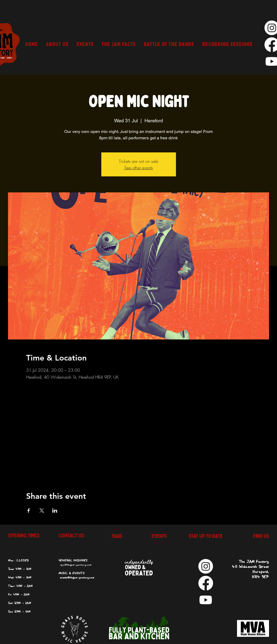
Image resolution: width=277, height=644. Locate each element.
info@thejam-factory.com (76, 565)
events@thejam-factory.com (77, 578)
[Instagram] (206, 566)
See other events (138, 168)
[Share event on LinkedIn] (55, 511)
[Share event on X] (42, 511)
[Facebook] (206, 583)
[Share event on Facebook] (29, 511)
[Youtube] (206, 600)
